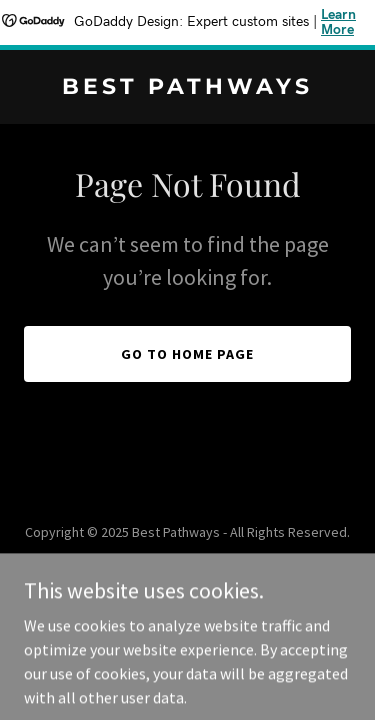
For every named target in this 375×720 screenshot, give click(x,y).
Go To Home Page (187, 354)
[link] (187, 88)
